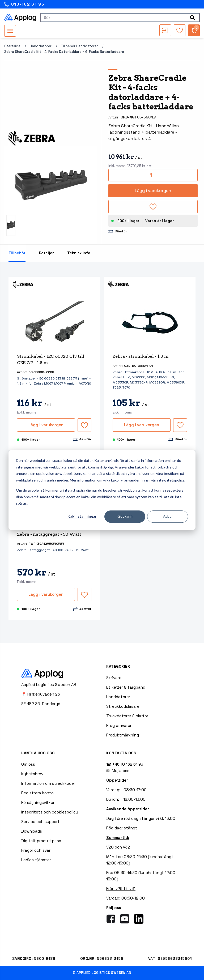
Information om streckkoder (48, 783)
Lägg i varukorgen (153, 191)
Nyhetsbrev (32, 774)
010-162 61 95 (24, 4)
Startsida (12, 46)
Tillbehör (17, 253)
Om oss (28, 764)
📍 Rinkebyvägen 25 (41, 694)
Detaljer (46, 253)
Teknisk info (79, 253)
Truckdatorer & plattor (127, 716)
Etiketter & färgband (126, 687)
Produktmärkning (123, 735)
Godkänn (125, 516)
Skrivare (114, 678)
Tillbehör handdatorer (79, 46)
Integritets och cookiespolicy (50, 812)
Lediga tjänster (36, 860)
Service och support (41, 822)
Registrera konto (37, 793)
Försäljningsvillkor (38, 802)
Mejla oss (121, 771)
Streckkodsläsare (123, 706)
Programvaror (119, 725)
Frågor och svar (36, 850)
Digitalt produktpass (41, 841)
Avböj (168, 516)
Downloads (32, 831)
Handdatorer (41, 46)
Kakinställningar (82, 516)
